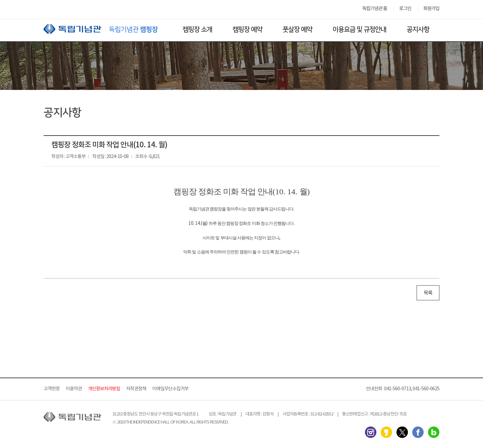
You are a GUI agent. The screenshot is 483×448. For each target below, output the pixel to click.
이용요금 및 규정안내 (359, 30)
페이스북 (418, 432)
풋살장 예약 (297, 30)
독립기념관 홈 (375, 9)
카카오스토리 (386, 432)
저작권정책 (136, 389)
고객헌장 (52, 389)
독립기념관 (107, 29)
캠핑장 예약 (247, 30)
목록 (428, 293)
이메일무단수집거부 (170, 389)
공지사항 (418, 30)
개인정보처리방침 (104, 389)
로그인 (405, 9)
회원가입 (431, 9)
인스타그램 (371, 432)
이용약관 (74, 389)
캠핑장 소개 (197, 30)
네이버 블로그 (434, 432)
